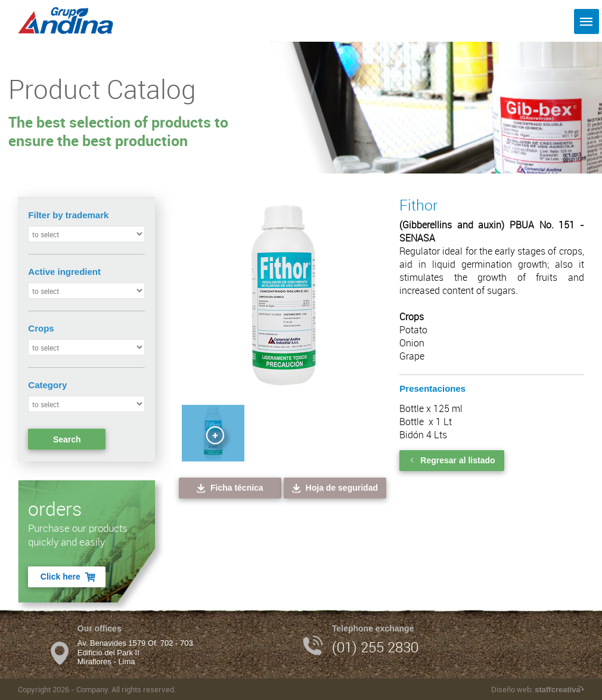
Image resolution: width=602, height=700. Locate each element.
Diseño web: (537, 689)
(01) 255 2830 (375, 647)
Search (67, 439)
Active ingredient (64, 272)
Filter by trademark (68, 215)
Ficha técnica (229, 488)
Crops (41, 328)
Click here (69, 577)
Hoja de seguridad (334, 488)
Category (47, 385)
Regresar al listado (451, 460)
